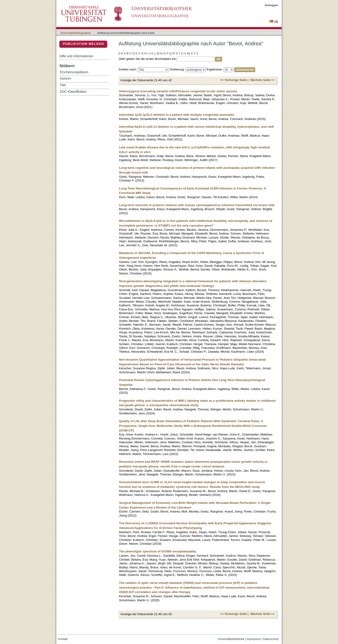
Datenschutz (271, 639)
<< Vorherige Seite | (234, 80)
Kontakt (63, 639)
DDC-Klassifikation (73, 92)
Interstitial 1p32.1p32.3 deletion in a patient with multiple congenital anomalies (177, 115)
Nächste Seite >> (262, 80)
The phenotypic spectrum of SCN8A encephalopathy (158, 551)
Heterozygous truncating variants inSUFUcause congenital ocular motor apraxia (178, 91)
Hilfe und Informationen (76, 56)
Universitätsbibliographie (75, 33)
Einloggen (272, 5)
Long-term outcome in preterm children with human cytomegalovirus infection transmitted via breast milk (197, 205)
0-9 (121, 53)
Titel (63, 85)
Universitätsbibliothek (231, 639)
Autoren (65, 79)
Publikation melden (83, 44)
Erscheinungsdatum (74, 72)
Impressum (254, 639)
